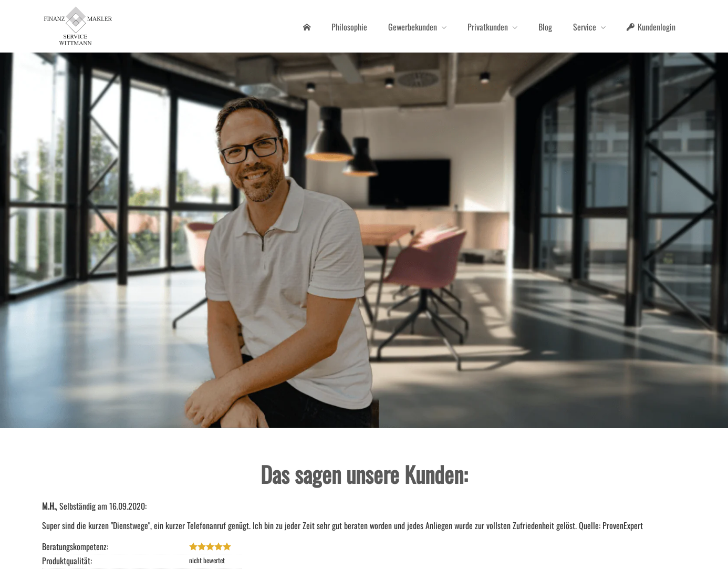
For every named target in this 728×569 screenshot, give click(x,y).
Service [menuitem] (585, 27)
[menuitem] (307, 27)
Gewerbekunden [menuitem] (413, 27)
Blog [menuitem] (545, 27)
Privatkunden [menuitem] (488, 27)
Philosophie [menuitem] (349, 27)
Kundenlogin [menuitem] (651, 27)
